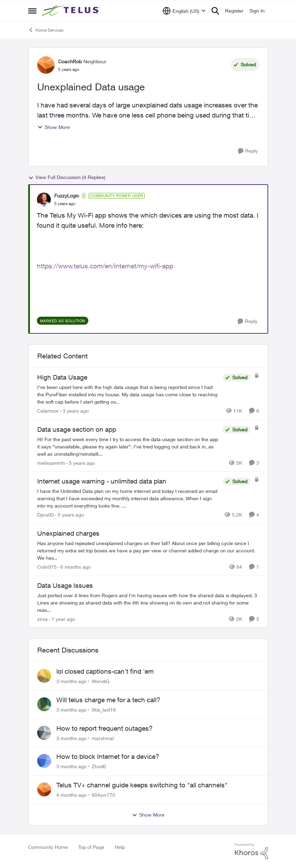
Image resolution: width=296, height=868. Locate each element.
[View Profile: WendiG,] (44, 676)
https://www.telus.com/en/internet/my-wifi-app (105, 266)
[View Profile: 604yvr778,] (44, 789)
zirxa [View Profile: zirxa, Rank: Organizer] (42, 619)
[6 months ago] (74, 567)
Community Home (48, 847)
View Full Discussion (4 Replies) (67, 177)
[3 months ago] (71, 681)
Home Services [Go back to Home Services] (46, 30)
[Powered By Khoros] (251, 851)
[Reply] (248, 151)
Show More (54, 127)
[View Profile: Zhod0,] (44, 761)
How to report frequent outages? (105, 728)
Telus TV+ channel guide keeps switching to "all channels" (142, 785)
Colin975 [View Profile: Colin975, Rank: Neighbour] (47, 567)
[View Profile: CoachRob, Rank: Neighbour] (46, 65)
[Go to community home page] (72, 11)
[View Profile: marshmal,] (44, 733)
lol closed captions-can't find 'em (105, 671)
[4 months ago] (71, 795)
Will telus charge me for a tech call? (108, 700)
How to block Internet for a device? (108, 756)
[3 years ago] (74, 411)
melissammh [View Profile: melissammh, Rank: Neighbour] (51, 463)
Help (120, 847)
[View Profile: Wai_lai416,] (44, 704)
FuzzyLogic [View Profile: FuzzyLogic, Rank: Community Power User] (67, 196)
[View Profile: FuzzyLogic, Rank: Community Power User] (44, 200)
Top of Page (91, 847)
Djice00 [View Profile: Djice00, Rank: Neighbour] (46, 515)
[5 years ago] (81, 463)
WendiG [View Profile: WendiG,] (101, 681)
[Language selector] (184, 11)
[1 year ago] (62, 619)
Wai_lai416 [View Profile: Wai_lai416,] (104, 710)
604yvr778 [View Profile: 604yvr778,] (103, 795)
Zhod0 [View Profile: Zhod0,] (99, 766)
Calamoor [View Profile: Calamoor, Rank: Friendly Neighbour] (48, 411)
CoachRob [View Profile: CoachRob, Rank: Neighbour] (70, 61)
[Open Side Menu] (32, 11)
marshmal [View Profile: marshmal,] (103, 738)
